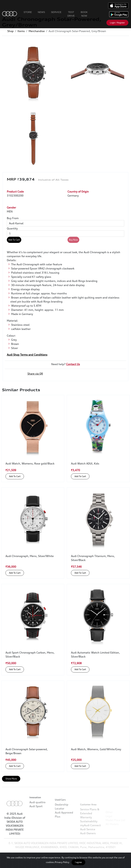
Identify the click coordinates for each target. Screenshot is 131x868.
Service (56, 12)
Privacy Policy (62, 862)
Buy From (13, 218)
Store (28, 12)
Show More (11, 779)
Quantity (12, 228)
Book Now (84, 14)
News (41, 12)
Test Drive (71, 14)
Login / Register (117, 23)
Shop (10, 31)
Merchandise (37, 31)
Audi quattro (37, 813)
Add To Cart (14, 240)
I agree (78, 862)
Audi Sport (36, 817)
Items (21, 31)
